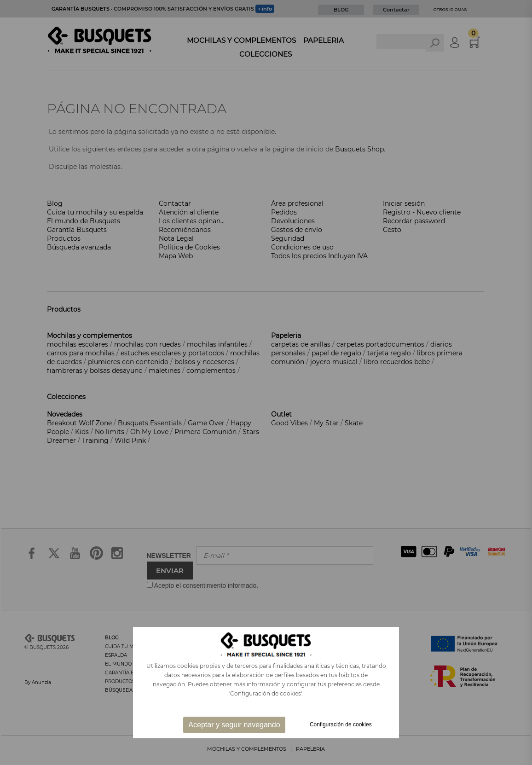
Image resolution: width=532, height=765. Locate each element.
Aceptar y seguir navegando (234, 725)
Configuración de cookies (341, 724)
